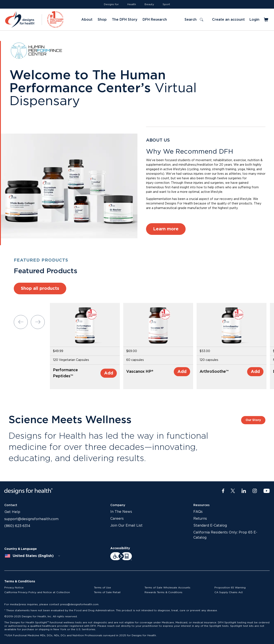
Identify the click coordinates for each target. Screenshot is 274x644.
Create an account (228, 20)
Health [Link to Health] (132, 4)
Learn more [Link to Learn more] (166, 229)
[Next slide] (38, 322)
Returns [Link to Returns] (200, 519)
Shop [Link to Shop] (102, 20)
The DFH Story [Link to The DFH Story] (125, 20)
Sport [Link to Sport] (166, 4)
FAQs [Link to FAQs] (198, 512)
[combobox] (33, 556)
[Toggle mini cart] (266, 20)
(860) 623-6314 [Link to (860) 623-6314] (17, 526)
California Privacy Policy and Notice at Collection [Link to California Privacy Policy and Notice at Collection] (37, 592)
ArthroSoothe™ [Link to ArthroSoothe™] (214, 372)
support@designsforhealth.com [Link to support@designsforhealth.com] (31, 519)
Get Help (12, 512)
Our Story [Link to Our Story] (253, 420)
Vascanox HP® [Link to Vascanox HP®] (140, 372)
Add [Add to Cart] (109, 373)
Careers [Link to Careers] (117, 519)
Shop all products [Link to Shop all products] (40, 288)
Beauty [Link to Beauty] (149, 4)
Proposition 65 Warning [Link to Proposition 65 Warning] (230, 588)
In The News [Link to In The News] (121, 512)
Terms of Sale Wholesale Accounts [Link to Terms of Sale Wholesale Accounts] (167, 588)
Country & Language (21, 549)
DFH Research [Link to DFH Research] (155, 20)
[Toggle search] (194, 20)
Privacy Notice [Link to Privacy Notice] (14, 588)
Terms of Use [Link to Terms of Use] (102, 588)
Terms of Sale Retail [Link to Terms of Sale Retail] (107, 592)
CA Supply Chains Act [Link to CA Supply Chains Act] (229, 592)
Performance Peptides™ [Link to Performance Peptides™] (65, 373)
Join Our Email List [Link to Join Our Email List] (126, 525)
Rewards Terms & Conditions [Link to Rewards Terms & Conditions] (163, 592)
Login (254, 20)
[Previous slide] (21, 322)
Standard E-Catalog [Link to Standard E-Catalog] (210, 525)
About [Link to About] (87, 20)
